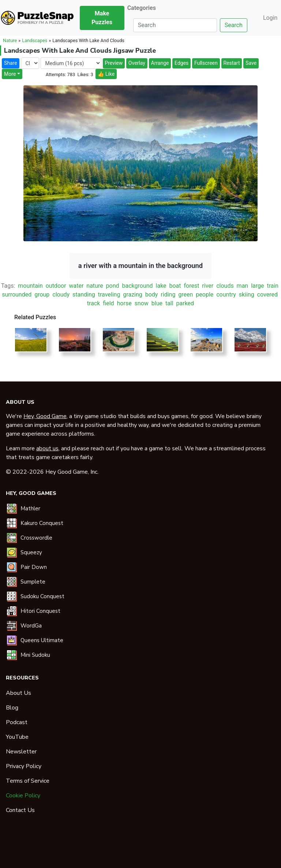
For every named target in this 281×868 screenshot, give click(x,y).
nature (95, 286)
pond (113, 286)
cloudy (61, 295)
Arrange (160, 63)
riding (168, 295)
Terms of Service (28, 781)
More (10, 74)
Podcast (17, 722)
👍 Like (106, 74)
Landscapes (35, 40)
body (152, 295)
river (208, 286)
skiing (247, 295)
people (205, 295)
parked (185, 303)
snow (142, 303)
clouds (225, 286)
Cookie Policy (23, 796)
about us (47, 448)
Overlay (137, 63)
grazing (132, 295)
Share (11, 63)
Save (251, 63)
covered (267, 295)
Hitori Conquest (40, 611)
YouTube (17, 737)
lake (161, 286)
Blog (12, 708)
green (186, 295)
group (42, 295)
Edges (181, 63)
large (257, 286)
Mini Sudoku (35, 655)
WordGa (31, 626)
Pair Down (34, 567)
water (76, 286)
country (226, 295)
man (243, 286)
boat (175, 286)
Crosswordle (36, 538)
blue (157, 303)
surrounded (17, 295)
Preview (114, 63)
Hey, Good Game (45, 416)
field (108, 303)
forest (191, 286)
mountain (30, 286)
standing (84, 295)
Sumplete (33, 582)
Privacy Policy (24, 766)
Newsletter (21, 752)
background (138, 286)
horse (124, 303)
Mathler (30, 508)
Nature (10, 40)
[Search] (175, 25)
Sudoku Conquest (42, 596)
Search (234, 25)
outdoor (56, 286)
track (94, 303)
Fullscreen (206, 63)
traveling (109, 295)
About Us (18, 693)
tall (169, 303)
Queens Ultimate (42, 640)
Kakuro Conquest (42, 523)
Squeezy (31, 552)
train (273, 286)
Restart (231, 63)
